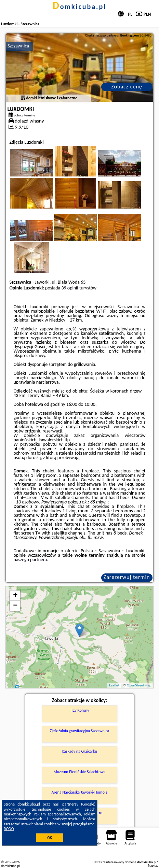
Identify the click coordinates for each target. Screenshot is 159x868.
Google (88, 804)
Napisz (153, 865)
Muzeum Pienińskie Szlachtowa (80, 772)
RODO (9, 829)
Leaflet (114, 685)
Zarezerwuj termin (127, 577)
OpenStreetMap (139, 685)
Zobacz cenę (127, 87)
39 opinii (70, 288)
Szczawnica (18, 46)
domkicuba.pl (79, 6)
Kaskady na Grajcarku (79, 751)
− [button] (15, 606)
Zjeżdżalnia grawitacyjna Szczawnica (80, 731)
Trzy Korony (79, 710)
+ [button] (15, 596)
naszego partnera (30, 560)
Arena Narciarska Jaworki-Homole (80, 792)
